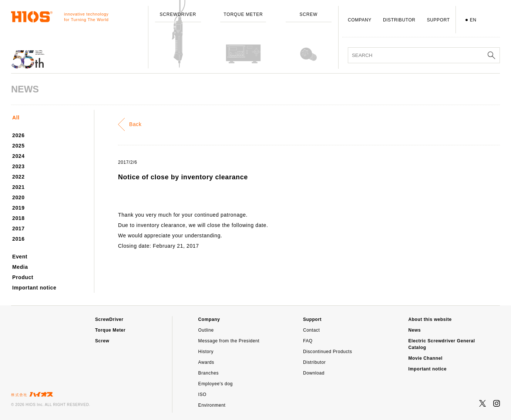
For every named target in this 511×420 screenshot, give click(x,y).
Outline (206, 330)
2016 (19, 239)
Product (23, 277)
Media (20, 267)
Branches (209, 373)
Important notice (34, 288)
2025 (19, 146)
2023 (19, 166)
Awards (206, 362)
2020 (19, 197)
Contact (312, 330)
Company (209, 319)
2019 (19, 208)
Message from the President (229, 341)
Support (312, 319)
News (414, 330)
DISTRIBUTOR (399, 20)
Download (314, 373)
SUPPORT (438, 20)
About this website (430, 319)
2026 (19, 135)
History (206, 352)
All (16, 118)
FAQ (308, 341)
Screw (102, 341)
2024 (19, 156)
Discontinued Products (328, 352)
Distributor (314, 362)
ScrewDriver (109, 319)
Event (20, 257)
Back (135, 124)
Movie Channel (425, 358)
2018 (19, 218)
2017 (19, 228)
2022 (19, 177)
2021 (19, 187)
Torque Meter (110, 330)
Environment (212, 405)
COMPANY (360, 20)
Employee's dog (216, 384)
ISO (202, 394)
